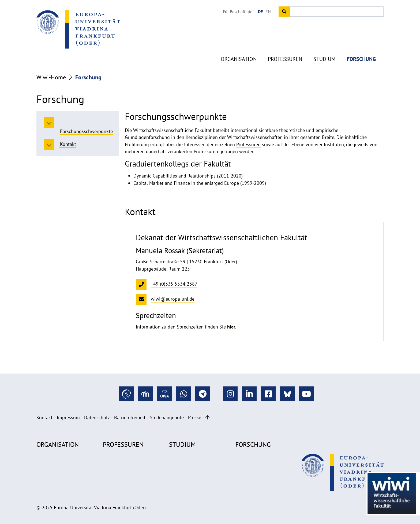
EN (268, 12)
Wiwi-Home (51, 77)
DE (260, 12)
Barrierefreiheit (130, 417)
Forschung (361, 48)
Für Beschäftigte (238, 12)
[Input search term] (337, 12)
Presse (195, 417)
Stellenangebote (167, 417)
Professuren (285, 48)
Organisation (239, 48)
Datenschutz (97, 417)
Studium (325, 48)
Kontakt (44, 417)
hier (231, 327)
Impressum (68, 417)
